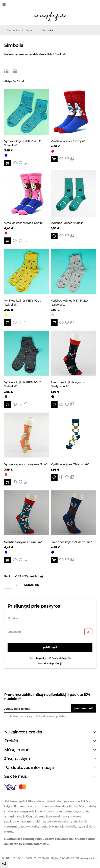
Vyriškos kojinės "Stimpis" (68, 141)
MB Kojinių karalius (86, 858)
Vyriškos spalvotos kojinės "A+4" (25, 464)
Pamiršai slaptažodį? (50, 664)
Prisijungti (50, 647)
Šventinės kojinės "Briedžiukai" (71, 542)
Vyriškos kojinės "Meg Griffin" (24, 223)
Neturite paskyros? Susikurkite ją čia (50, 658)
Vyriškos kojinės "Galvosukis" (70, 464)
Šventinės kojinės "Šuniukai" (23, 542)
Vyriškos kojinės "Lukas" (67, 223)
